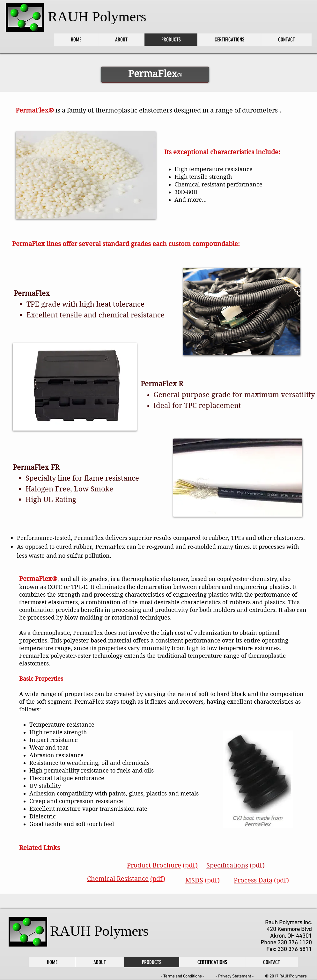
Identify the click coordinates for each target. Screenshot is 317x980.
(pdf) (257, 865)
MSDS (194, 880)
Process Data (253, 880)
